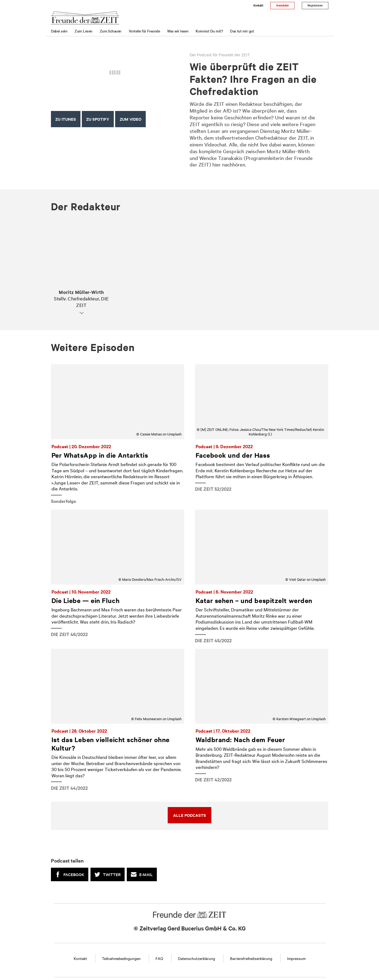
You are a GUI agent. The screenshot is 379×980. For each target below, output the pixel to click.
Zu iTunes (66, 119)
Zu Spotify (98, 119)
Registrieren (315, 5)
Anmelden (282, 5)
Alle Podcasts (189, 815)
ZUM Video (131, 119)
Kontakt (258, 5)
